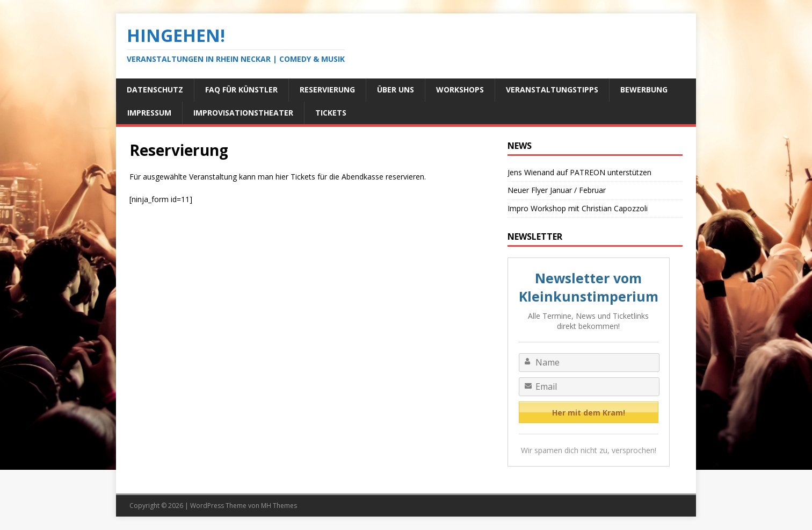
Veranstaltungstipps (552, 89)
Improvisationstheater (243, 113)
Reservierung (327, 89)
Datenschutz (155, 89)
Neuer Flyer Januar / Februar (557, 190)
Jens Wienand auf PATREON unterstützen (579, 172)
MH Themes (279, 506)
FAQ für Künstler (241, 89)
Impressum (149, 113)
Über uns (396, 89)
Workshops (460, 89)
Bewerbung (644, 89)
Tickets (331, 113)
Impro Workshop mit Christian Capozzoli (578, 208)
